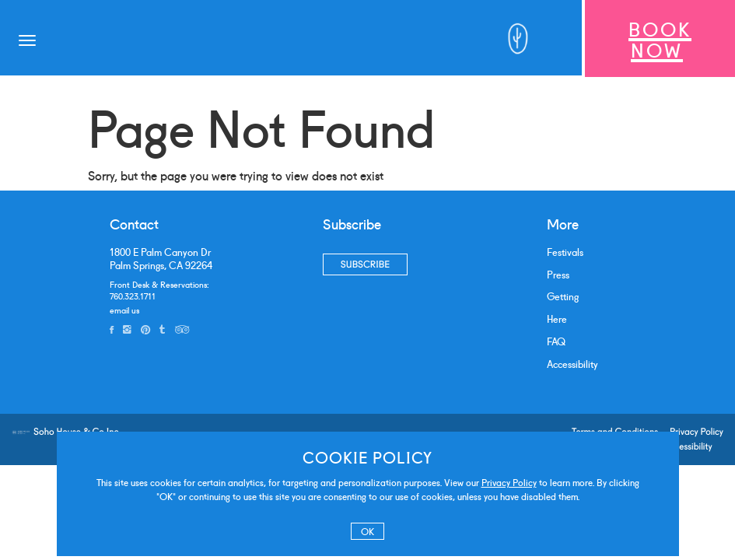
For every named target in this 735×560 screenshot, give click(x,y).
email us (124, 310)
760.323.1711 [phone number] (133, 296)
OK (367, 531)
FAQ (556, 341)
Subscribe (365, 264)
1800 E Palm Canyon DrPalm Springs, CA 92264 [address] (161, 259)
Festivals (565, 252)
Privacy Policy (509, 482)
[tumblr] (162, 329)
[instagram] (127, 329)
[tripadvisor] (182, 329)
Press (558, 274)
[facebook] (112, 329)
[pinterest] (145, 329)
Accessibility (572, 364)
